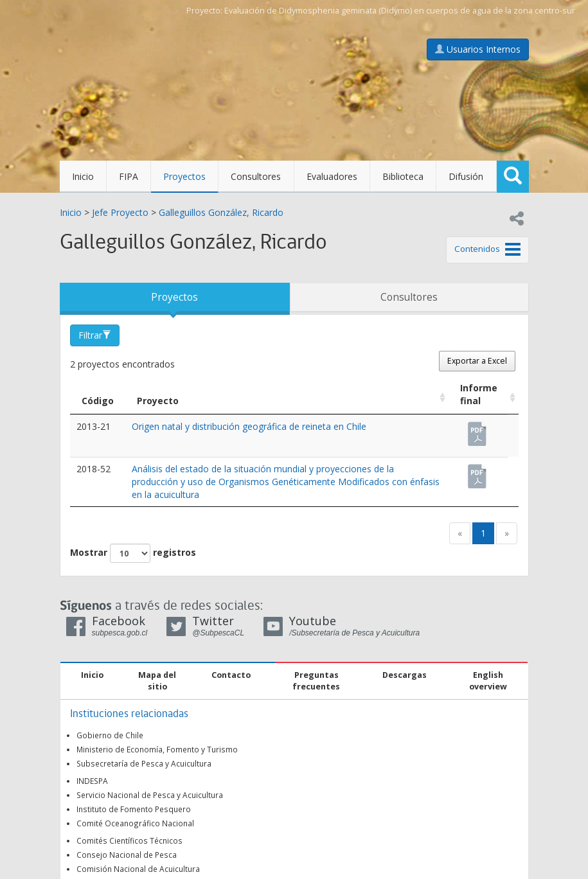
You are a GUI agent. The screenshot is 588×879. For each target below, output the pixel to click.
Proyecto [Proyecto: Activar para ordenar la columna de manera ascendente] (158, 401)
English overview (488, 681)
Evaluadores (332, 176)
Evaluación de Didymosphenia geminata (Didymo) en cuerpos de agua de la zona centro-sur (400, 11)
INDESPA (92, 781)
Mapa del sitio (157, 681)
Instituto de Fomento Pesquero (134, 809)
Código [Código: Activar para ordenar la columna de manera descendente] (98, 401)
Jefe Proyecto (120, 212)
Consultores (256, 176)
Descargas (405, 675)
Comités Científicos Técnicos (129, 840)
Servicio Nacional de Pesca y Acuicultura (150, 795)
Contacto (231, 675)
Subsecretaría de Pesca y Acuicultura (144, 763)
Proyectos (184, 176)
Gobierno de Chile (110, 735)
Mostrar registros (133, 553)
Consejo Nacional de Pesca (127, 855)
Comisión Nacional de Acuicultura (138, 869)
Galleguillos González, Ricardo (221, 212)
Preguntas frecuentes (316, 681)
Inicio (83, 176)
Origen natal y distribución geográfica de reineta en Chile (249, 426)
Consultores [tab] (409, 297)
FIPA (129, 176)
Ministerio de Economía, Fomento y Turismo (157, 749)
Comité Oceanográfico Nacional (135, 823)
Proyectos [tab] (174, 297)
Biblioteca (403, 176)
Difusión (466, 176)
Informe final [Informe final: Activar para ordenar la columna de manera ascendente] (479, 394)
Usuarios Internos (478, 49)
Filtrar (95, 335)
